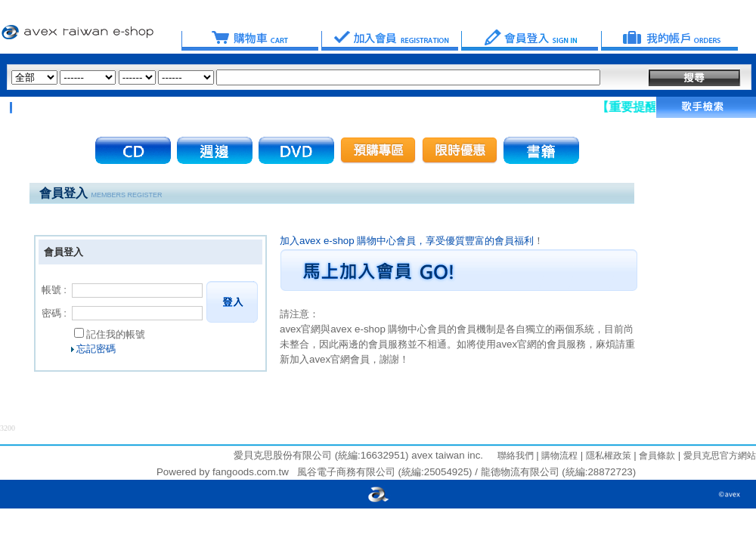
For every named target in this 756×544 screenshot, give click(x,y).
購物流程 (558, 456)
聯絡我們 (516, 456)
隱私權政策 (607, 456)
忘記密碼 (96, 349)
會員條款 (656, 456)
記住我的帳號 (116, 334)
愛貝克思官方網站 (720, 456)
